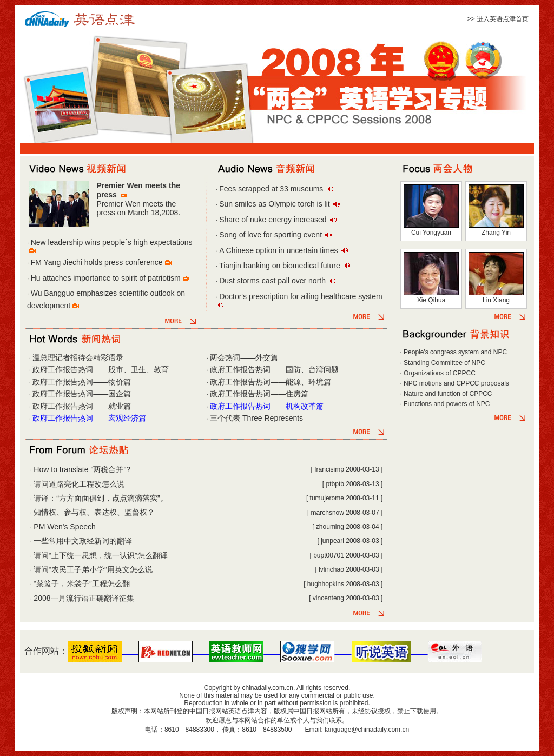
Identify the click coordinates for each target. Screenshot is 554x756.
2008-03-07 (362, 513)
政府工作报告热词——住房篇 (259, 394)
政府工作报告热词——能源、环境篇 (271, 382)
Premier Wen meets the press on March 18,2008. (138, 208)
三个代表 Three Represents (256, 418)
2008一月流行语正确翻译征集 (84, 598)
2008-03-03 (362, 541)
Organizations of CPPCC (440, 373)
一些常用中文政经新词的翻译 (83, 541)
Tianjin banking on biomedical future (280, 266)
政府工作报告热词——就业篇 (82, 406)
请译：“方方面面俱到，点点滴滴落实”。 (100, 498)
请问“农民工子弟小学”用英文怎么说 (93, 569)
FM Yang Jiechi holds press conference (97, 262)
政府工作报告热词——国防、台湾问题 (274, 369)
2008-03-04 (362, 527)
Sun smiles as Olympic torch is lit (275, 204)
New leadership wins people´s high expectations (112, 242)
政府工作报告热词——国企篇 (82, 394)
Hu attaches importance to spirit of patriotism (106, 278)
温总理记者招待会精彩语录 (78, 357)
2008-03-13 (362, 469)
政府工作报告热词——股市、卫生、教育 (101, 369)
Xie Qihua (431, 300)
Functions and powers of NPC (447, 404)
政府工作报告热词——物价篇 (82, 382)
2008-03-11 (362, 498)
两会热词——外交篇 (244, 357)
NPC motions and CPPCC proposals (456, 383)
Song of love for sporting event (271, 235)
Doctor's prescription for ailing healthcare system (301, 296)
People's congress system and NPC (455, 352)
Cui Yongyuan (431, 233)
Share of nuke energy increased (273, 220)
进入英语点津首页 (503, 19)
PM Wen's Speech (64, 527)
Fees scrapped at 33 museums (271, 189)
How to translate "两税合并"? (82, 469)
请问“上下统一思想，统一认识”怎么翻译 (100, 555)
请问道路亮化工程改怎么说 (79, 484)
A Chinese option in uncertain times (278, 250)
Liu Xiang (496, 300)
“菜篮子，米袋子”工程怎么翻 (81, 583)
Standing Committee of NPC (444, 363)
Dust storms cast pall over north (272, 281)
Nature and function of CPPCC (448, 394)
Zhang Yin (496, 233)
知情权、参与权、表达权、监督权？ (94, 512)
